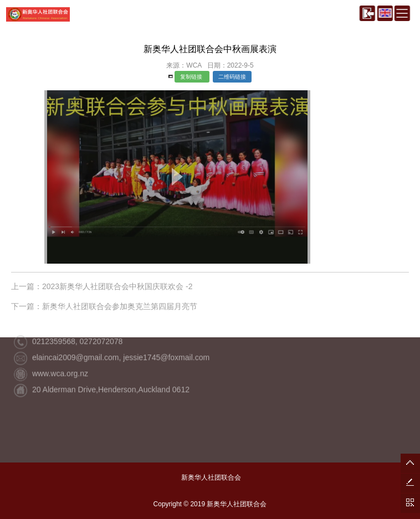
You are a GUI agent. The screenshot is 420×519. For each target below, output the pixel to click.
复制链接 (192, 77)
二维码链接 (232, 77)
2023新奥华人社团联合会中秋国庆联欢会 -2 (117, 286)
